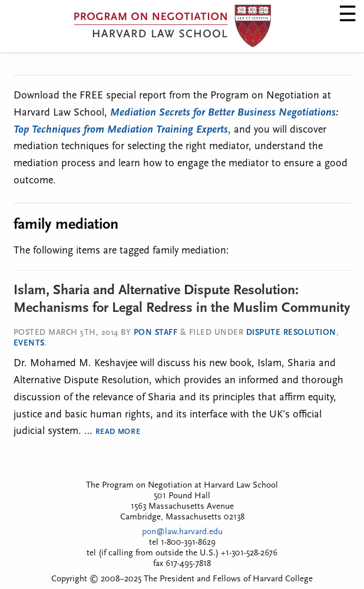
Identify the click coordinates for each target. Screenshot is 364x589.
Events (29, 343)
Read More (118, 432)
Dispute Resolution (291, 333)
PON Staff (156, 333)
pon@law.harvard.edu (182, 532)
